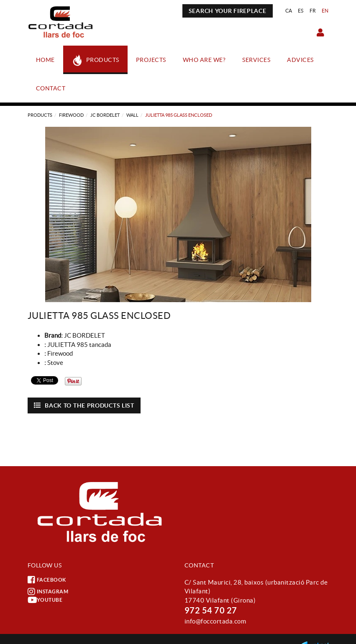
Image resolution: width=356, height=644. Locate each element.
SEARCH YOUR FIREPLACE (228, 11)
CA (289, 11)
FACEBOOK (47, 580)
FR (313, 11)
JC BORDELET (105, 115)
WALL (132, 115)
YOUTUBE (45, 600)
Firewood (71, 115)
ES (301, 11)
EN (325, 11)
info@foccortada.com (215, 621)
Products (40, 115)
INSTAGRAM (48, 592)
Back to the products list (84, 405)
